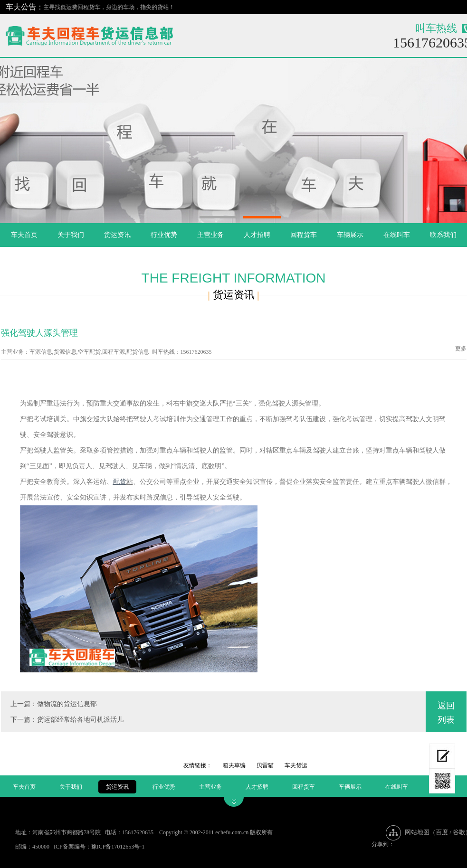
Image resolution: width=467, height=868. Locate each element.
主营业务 (210, 235)
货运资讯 (117, 235)
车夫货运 (296, 765)
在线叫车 (397, 235)
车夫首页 (24, 235)
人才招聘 (257, 235)
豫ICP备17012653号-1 (118, 847)
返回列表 (446, 713)
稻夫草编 (234, 765)
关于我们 (71, 235)
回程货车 (304, 235)
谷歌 (459, 832)
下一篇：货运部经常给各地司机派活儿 (67, 720)
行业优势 (164, 235)
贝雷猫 (265, 765)
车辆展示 (350, 235)
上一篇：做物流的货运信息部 (54, 704)
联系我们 (443, 235)
